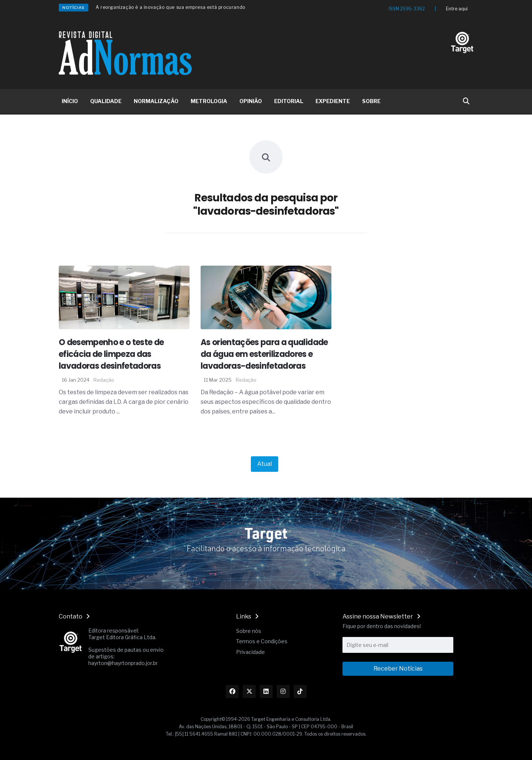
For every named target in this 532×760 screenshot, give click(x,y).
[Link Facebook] (232, 691)
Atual (265, 464)
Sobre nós (249, 631)
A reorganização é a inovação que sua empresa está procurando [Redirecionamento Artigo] (170, 7)
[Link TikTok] (300, 691)
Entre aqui (457, 9)
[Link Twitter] (249, 691)
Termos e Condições (262, 641)
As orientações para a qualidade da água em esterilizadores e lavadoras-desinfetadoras (264, 354)
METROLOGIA (209, 101)
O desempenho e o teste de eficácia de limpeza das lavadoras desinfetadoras (111, 354)
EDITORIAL (289, 101)
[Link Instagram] (283, 691)
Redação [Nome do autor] (104, 380)
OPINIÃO (251, 101)
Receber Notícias (398, 669)
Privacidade (250, 652)
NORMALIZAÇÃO (156, 101)
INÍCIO (70, 101)
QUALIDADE (106, 101)
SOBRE (371, 101)
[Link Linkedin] (266, 691)
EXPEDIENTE (333, 101)
